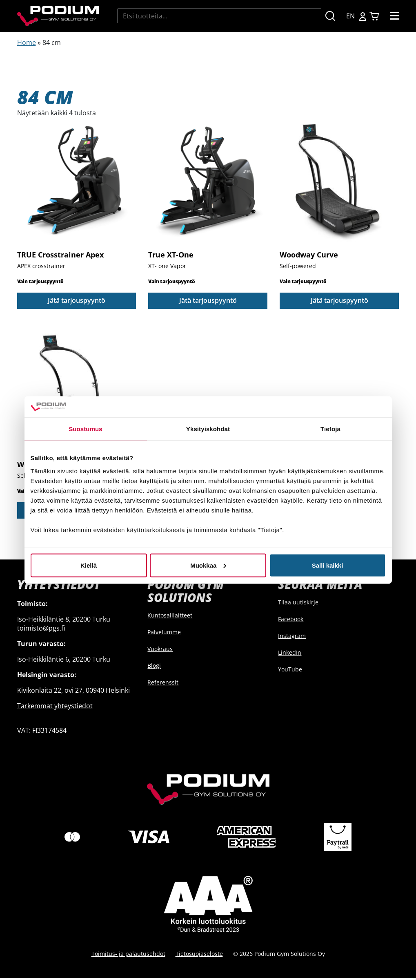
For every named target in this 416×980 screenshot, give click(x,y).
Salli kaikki (328, 565)
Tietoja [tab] (330, 429)
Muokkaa (208, 565)
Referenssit (163, 684)
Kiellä (89, 565)
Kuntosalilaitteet (170, 617)
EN (350, 16)
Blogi (154, 668)
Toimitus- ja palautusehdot (128, 956)
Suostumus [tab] (86, 429)
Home (27, 43)
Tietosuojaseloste (199, 956)
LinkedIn (290, 654)
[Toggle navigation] (395, 16)
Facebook (291, 621)
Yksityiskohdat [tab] (208, 429)
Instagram (292, 637)
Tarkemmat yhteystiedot (55, 707)
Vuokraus (160, 651)
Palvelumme (164, 634)
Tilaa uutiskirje (298, 604)
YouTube (290, 671)
